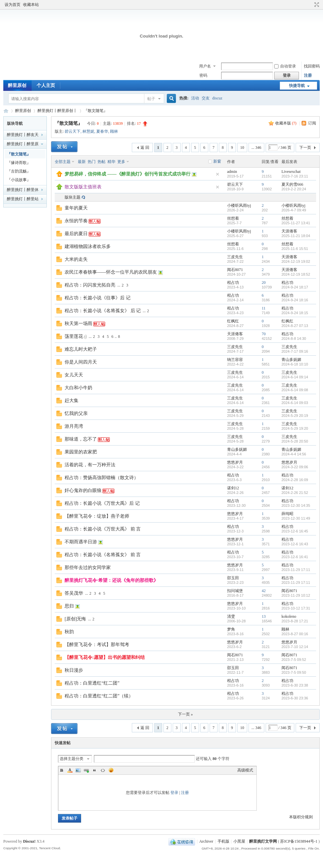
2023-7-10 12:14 (295, 647)
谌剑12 (233, 488)
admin (232, 172)
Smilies (111, 770)
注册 (308, 75)
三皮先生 (235, 257)
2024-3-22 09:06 (295, 467)
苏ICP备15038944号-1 (299, 841)
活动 (195, 98)
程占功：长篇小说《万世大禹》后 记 (102, 503)
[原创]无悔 (75, 619)
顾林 (114, 131)
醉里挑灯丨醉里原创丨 (57, 111)
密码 (203, 75)
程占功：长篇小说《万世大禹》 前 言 (103, 529)
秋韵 (69, 632)
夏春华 (102, 131)
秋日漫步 (74, 670)
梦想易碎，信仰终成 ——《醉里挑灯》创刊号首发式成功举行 (128, 174)
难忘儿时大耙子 (81, 349)
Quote (95, 770)
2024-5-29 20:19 (295, 416)
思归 (69, 606)
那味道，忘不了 (81, 439)
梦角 (231, 629)
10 (242, 148)
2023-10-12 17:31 (296, 608)
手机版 (223, 841)
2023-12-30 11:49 (296, 518)
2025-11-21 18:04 (296, 236)
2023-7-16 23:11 (295, 176)
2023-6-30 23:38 (295, 685)
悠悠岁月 (235, 462)
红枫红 (233, 321)
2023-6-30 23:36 (295, 698)
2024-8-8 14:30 (294, 339)
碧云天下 (73, 131)
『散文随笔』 (96, 111)
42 (264, 591)
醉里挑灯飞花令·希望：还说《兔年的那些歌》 (111, 580)
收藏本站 (31, 5)
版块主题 (73, 197)
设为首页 (13, 5)
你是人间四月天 (81, 362)
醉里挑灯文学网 (6, 111)
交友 (206, 98)
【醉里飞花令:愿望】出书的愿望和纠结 (105, 657)
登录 (174, 793)
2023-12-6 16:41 (295, 557)
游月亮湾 (74, 426)
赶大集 (72, 401)
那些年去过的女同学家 (88, 568)
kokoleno (289, 616)
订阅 (312, 123)
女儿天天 (74, 375)
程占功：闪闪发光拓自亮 (90, 285)
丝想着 (233, 218)
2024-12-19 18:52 (296, 274)
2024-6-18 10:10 (295, 364)
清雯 (231, 616)
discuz (217, 98)
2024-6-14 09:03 (295, 403)
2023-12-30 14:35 (296, 505)
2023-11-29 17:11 (296, 570)
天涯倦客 (289, 231)
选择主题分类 (72, 759)
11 (264, 308)
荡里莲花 (74, 336)
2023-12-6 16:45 (295, 531)
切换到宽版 (316, 5)
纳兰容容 (235, 360)
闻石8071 (235, 270)
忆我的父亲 (76, 413)
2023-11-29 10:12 (296, 595)
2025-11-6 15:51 (295, 249)
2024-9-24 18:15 (295, 313)
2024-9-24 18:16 (295, 300)
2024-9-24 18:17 (295, 287)
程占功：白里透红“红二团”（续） (99, 696)
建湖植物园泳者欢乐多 (88, 246)
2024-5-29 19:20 (295, 428)
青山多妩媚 (291, 360)
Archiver (206, 841)
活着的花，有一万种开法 (90, 465)
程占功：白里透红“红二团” (92, 683)
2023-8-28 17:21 (295, 621)
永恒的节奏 (76, 221)
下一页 (305, 148)
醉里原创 (17, 85)
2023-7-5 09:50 (294, 672)
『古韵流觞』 (19, 171)
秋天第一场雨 (78, 324)
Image (78, 770)
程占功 (233, 283)
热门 (92, 162)
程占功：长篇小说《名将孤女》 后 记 (103, 311)
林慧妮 (88, 131)
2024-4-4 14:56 (294, 454)
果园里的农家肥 (81, 452)
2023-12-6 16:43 (295, 544)
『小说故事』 (19, 180)
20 (264, 283)
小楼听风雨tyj (239, 205)
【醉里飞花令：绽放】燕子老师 (97, 516)
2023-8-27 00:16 (295, 634)
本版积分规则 (301, 817)
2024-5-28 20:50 (295, 441)
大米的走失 (76, 259)
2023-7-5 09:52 (294, 660)
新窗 (217, 161)
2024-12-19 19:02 (296, 261)
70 (264, 334)
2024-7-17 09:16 (295, 351)
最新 (82, 162)
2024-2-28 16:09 (295, 480)
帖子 (151, 99)
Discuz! (29, 841)
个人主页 (46, 85)
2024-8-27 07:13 (295, 326)
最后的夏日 (76, 234)
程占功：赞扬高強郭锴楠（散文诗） (102, 478)
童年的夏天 (76, 208)
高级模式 (245, 770)
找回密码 (312, 66)
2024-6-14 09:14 (295, 377)
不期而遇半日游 (81, 542)
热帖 (102, 162)
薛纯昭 (287, 514)
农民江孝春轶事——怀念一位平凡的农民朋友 (111, 272)
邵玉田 (233, 578)
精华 (111, 162)
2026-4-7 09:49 (294, 210)
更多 (121, 162)
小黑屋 (239, 841)
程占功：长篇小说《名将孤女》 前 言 (103, 555)
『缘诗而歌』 (19, 163)
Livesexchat (291, 172)
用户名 (205, 66)
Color (70, 770)
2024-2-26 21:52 (295, 493)
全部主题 (63, 162)
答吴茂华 (74, 593)
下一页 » (185, 714)
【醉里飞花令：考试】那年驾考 (97, 645)
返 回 (145, 148)
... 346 (256, 148)
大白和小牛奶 (78, 388)
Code (103, 770)
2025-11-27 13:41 (296, 223)
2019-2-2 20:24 (294, 189)
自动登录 (285, 66)
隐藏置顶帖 (218, 174)
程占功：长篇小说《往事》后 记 (98, 298)
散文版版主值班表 (83, 187)
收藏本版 (286, 123)
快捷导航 (297, 86)
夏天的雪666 (292, 184)
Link (86, 770)
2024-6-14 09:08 (295, 390)
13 (264, 616)
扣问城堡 (235, 591)
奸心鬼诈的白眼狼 (83, 490)
